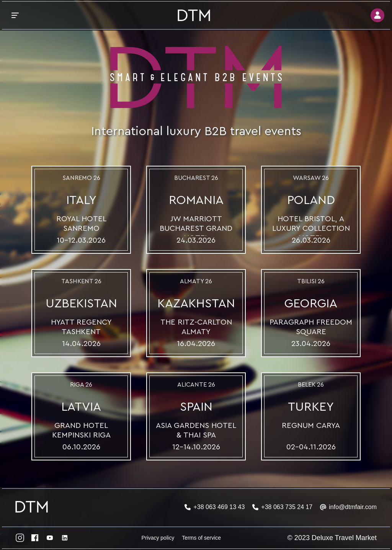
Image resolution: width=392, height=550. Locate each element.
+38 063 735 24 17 (287, 507)
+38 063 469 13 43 (219, 507)
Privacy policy (158, 538)
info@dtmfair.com (353, 507)
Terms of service (201, 538)
